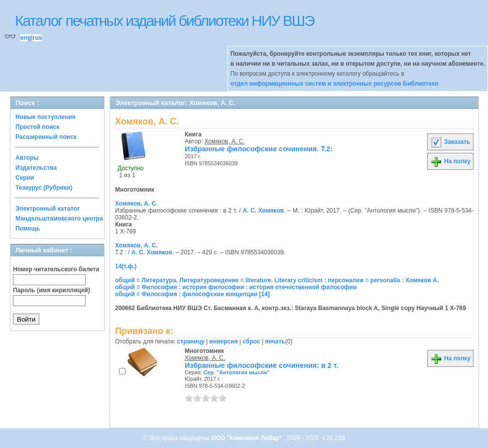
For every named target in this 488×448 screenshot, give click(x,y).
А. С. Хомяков (263, 211)
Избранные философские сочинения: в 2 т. (262, 365)
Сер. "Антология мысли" (237, 372)
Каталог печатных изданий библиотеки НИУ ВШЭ (165, 21)
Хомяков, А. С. (225, 141)
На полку (450, 161)
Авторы (27, 158)
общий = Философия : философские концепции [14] (192, 294)
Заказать (450, 142)
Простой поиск (37, 127)
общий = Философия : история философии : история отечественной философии (236, 287)
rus (37, 38)
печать (275, 341)
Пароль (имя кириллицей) (52, 290)
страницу (191, 341)
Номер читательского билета (56, 269)
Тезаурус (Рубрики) (44, 188)
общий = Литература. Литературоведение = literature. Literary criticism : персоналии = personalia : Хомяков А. (277, 280)
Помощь (28, 228)
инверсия (224, 341)
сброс (251, 341)
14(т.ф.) (126, 266)
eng (26, 38)
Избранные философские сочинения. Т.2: (259, 149)
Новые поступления (46, 117)
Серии (25, 178)
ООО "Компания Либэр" (247, 438)
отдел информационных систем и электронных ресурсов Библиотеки (335, 84)
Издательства (36, 168)
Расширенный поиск (46, 137)
